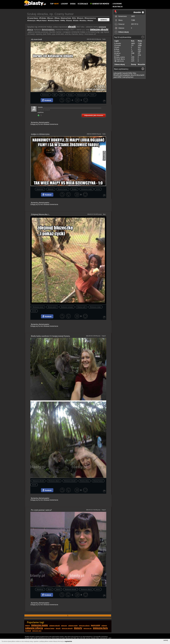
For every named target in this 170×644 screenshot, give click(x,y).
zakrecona (120, 61)
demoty (78, 628)
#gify (62, 95)
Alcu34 (133, 75)
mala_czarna (120, 57)
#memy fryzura (98, 481)
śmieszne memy (40, 625)
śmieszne (64, 626)
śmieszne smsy (37, 631)
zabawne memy (73, 626)
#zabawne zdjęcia (86, 589)
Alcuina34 (140, 75)
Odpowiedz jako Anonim (94, 115)
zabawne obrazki (55, 626)
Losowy (64, 4)
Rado (118, 55)
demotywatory (48, 30)
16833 (133, 16)
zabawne (104, 626)
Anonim (118, 43)
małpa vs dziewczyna (40, 134)
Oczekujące (83, 4)
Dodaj (73, 4)
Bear (118, 49)
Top (54, 4)
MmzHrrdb (118, 75)
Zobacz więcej (123, 32)
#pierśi (58, 589)
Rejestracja (118, 7)
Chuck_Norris (120, 59)
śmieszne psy (88, 628)
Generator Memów (100, 4)
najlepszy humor (49, 628)
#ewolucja (40, 589)
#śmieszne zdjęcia (54, 481)
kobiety (28, 626)
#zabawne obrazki (38, 481)
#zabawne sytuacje (67, 307)
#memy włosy (85, 481)
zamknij (166, 640)
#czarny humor (63, 189)
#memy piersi (52, 307)
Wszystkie (141, 64)
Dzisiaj (134, 64)
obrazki (72, 27)
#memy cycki (81, 307)
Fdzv (134, 73)
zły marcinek (36, 39)
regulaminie (68, 641)
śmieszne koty (100, 628)
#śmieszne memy (38, 307)
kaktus (118, 53)
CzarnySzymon (128, 77)
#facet (50, 589)
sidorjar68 (117, 73)
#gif (55, 95)
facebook (28, 631)
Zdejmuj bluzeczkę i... (40, 214)
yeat (115, 77)
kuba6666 (126, 75)
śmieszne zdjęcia (84, 626)
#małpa (70, 95)
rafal (118, 51)
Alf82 (119, 77)
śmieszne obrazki (99, 29)
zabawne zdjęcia (34, 628)
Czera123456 (127, 73)
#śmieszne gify (82, 95)
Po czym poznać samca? (41, 510)
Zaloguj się (34, 124)
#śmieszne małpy (87, 189)
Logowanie (117, 4)
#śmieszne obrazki (70, 481)
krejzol (118, 45)
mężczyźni (95, 625)
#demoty (51, 189)
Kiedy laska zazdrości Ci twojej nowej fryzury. (51, 336)
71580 (133, 20)
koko (118, 47)
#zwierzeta (46, 95)
